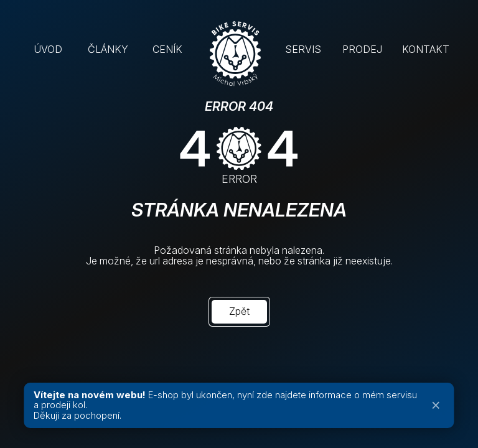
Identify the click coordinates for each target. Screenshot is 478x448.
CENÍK (167, 49)
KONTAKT (426, 49)
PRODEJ (362, 49)
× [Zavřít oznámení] (436, 405)
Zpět (239, 311)
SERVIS (303, 49)
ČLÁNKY (108, 49)
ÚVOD (48, 49)
